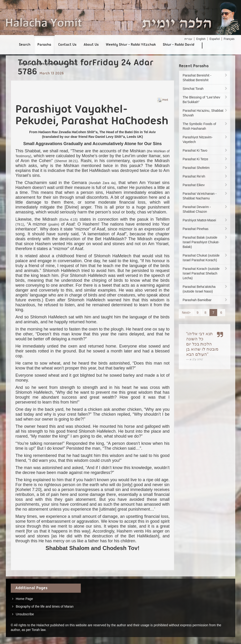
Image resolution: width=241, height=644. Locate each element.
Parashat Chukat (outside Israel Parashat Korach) (205, 258)
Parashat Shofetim (205, 168)
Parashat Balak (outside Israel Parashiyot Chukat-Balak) (205, 242)
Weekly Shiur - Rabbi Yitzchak (131, 45)
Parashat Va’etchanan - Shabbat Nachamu (205, 196)
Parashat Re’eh (205, 176)
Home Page (24, 599)
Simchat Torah (205, 89)
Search (25, 45)
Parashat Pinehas (205, 229)
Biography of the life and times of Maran (44, 606)
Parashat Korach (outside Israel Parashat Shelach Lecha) (205, 273)
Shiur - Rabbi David (179, 45)
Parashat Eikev (205, 185)
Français (229, 39)
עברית (188, 39)
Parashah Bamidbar (205, 300)
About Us (91, 45)
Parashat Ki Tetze (205, 159)
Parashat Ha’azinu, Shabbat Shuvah (205, 113)
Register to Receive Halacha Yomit (48, 64)
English (201, 39)
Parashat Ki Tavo (205, 150)
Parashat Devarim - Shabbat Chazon (205, 209)
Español (214, 39)
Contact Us (67, 45)
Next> (186, 313)
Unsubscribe (25, 614)
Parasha (44, 45)
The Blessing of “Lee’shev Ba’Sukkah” (205, 100)
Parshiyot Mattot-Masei (205, 220)
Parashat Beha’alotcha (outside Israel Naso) (205, 289)
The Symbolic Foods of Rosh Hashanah (205, 126)
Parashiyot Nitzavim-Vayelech (205, 139)
